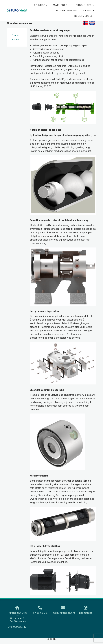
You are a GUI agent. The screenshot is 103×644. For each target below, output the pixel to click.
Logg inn (51, 639)
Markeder (62, 6)
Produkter (85, 6)
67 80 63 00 (40, 613)
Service (89, 11)
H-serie (16, 40)
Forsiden (41, 5)
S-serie (15, 35)
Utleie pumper (67, 11)
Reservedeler (84, 16)
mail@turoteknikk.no (64, 613)
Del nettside (86, 610)
